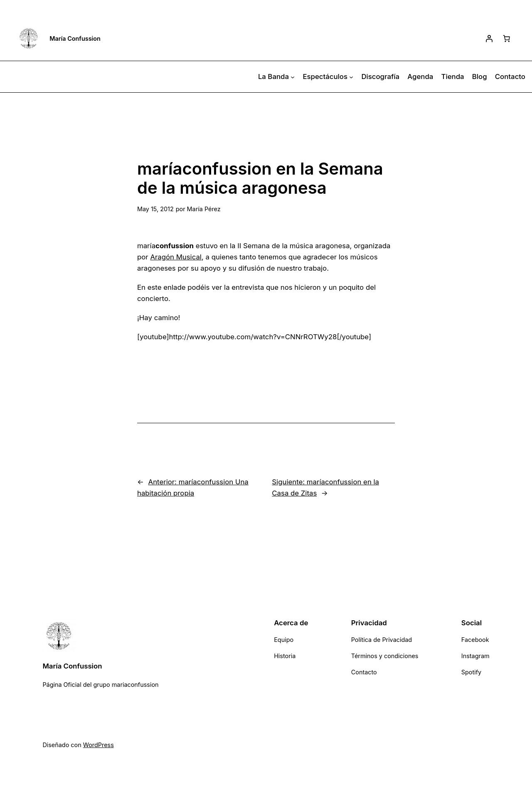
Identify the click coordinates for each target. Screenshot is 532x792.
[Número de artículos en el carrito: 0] (507, 38)
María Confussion (75, 38)
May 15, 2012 (155, 209)
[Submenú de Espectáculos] (351, 77)
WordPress (99, 745)
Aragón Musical (176, 257)
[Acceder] (489, 38)
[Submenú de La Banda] (293, 77)
